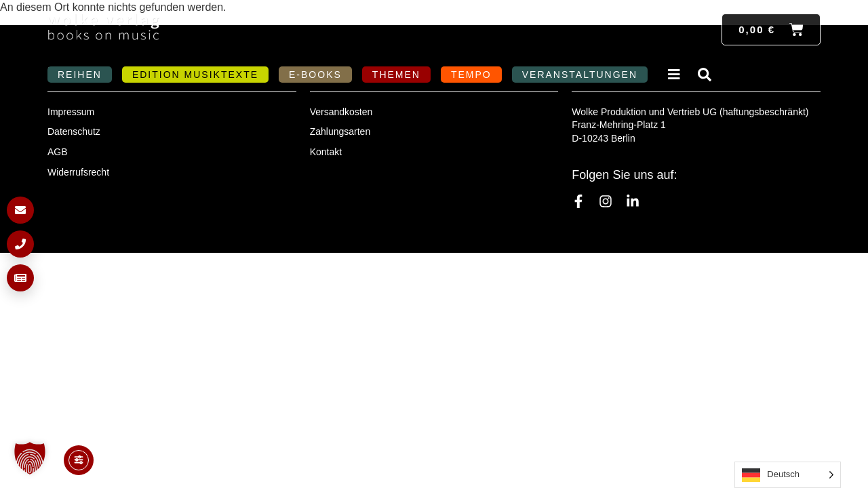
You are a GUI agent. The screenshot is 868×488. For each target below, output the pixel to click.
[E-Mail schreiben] (20, 210)
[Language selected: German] (788, 475)
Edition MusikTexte (195, 75)
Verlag (676, 75)
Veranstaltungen (580, 75)
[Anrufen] (20, 244)
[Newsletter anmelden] (20, 278)
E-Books (315, 75)
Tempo (471, 75)
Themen (396, 75)
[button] (30, 458)
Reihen (80, 75)
